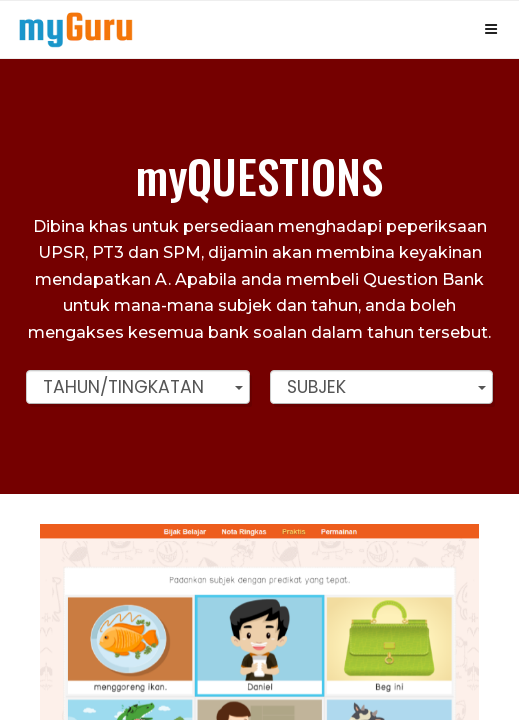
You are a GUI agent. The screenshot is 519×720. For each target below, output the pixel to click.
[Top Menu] (76, 29)
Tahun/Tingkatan (123, 387)
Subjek (316, 387)
